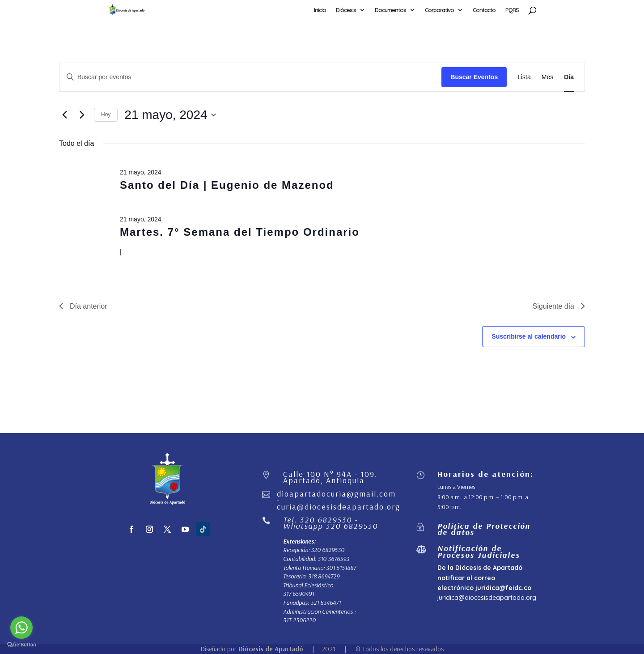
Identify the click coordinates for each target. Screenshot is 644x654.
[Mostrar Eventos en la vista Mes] (547, 77)
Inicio (320, 10)
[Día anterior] (64, 115)
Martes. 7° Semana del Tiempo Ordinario (240, 232)
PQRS (512, 10)
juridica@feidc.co (503, 588)
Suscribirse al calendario (529, 336)
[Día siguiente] (82, 115)
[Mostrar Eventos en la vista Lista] (524, 77)
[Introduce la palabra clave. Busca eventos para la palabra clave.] (250, 77)
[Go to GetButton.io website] (21, 645)
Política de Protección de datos (484, 529)
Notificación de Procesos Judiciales (479, 551)
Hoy (106, 115)
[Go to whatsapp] (21, 628)
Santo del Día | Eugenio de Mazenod (227, 185)
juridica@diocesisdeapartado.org (487, 598)
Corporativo (439, 10)
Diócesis (346, 10)
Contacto (484, 10)
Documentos (390, 10)
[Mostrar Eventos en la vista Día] (569, 77)
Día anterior (83, 306)
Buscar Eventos (474, 77)
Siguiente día (559, 306)
